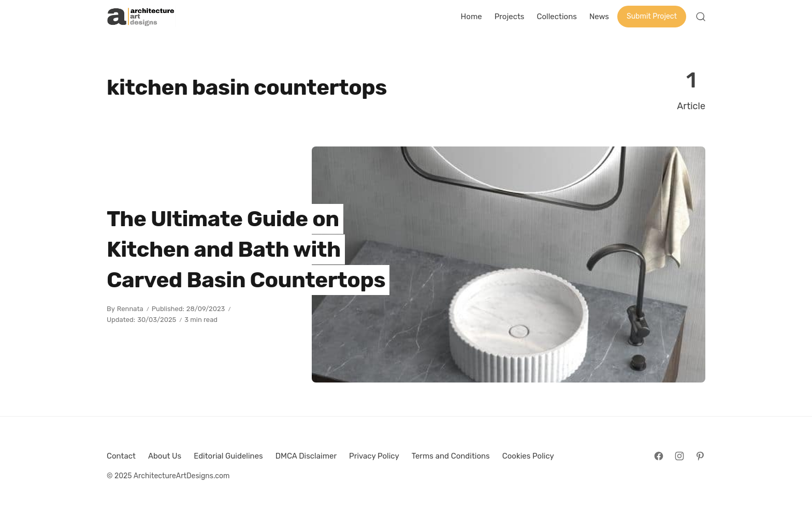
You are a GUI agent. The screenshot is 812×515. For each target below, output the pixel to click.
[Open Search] (701, 17)
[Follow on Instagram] (679, 456)
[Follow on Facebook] (659, 456)
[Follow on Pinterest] (700, 456)
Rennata (130, 309)
